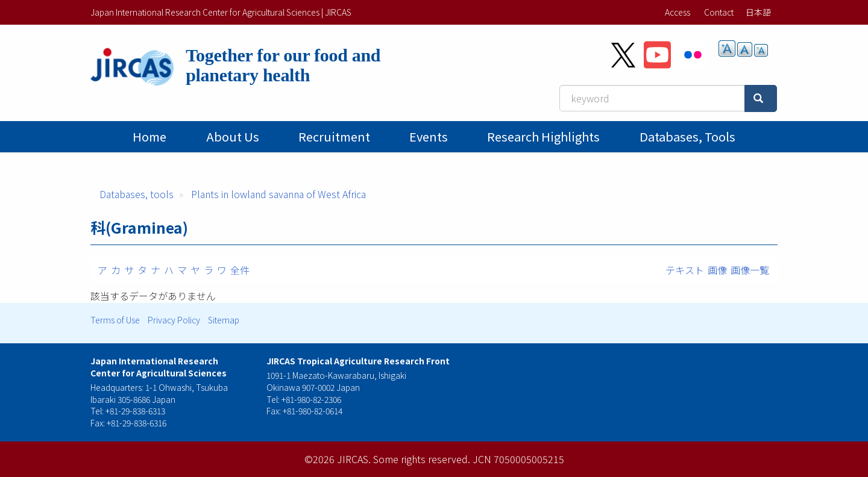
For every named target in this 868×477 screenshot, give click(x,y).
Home (149, 136)
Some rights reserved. (422, 459)
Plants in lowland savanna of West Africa (278, 194)
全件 (240, 270)
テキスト (685, 270)
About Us (233, 136)
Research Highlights (543, 136)
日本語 (758, 12)
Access (678, 12)
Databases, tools (687, 136)
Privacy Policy (174, 320)
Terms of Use (115, 320)
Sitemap (224, 320)
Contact (719, 12)
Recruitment (334, 136)
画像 (717, 270)
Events (429, 136)
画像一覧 (750, 270)
